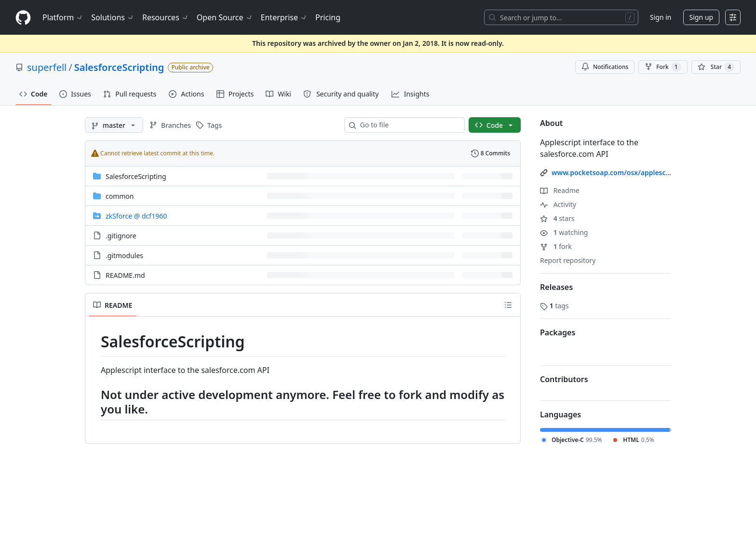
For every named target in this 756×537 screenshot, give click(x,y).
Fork (663, 67)
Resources (166, 17)
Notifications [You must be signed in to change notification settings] (605, 67)
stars (557, 218)
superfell (47, 67)
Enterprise (284, 17)
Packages (558, 332)
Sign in (661, 17)
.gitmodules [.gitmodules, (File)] (124, 255)
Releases (556, 287)
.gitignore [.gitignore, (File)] (121, 236)
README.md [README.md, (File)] (125, 275)
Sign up (701, 17)
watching (564, 232)
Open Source (225, 17)
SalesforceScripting (119, 67)
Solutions (113, 17)
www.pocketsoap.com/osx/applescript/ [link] (616, 172)
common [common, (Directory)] (120, 196)
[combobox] (408, 125)
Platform (63, 17)
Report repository (568, 260)
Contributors (564, 379)
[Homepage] (23, 18)
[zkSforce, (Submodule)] (136, 216)
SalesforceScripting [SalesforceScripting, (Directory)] (136, 176)
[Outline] (508, 305)
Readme (560, 190)
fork (556, 246)
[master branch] (114, 125)
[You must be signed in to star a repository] (716, 67)
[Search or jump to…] (561, 17)
